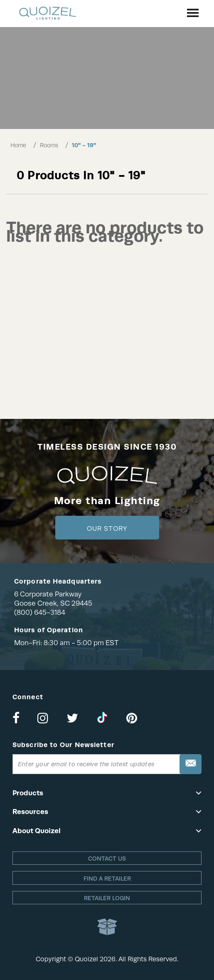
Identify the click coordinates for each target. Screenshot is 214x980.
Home (18, 145)
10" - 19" (84, 145)
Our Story (107, 529)
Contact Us (107, 859)
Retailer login (107, 898)
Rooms (49, 145)
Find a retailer (107, 879)
